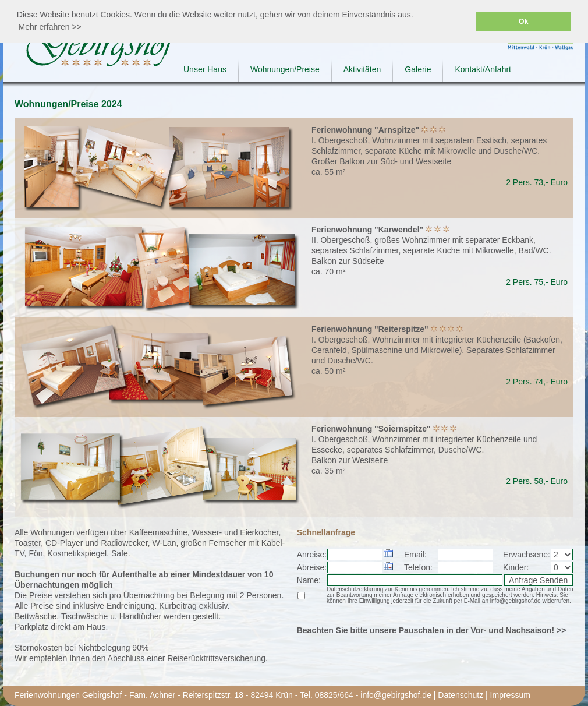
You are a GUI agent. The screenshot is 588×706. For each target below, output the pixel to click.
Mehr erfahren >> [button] (50, 27)
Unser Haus (205, 69)
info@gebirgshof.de (396, 695)
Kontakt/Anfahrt (483, 69)
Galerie (418, 69)
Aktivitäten (362, 69)
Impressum (510, 695)
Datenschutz (461, 695)
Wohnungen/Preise (285, 69)
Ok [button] (524, 22)
